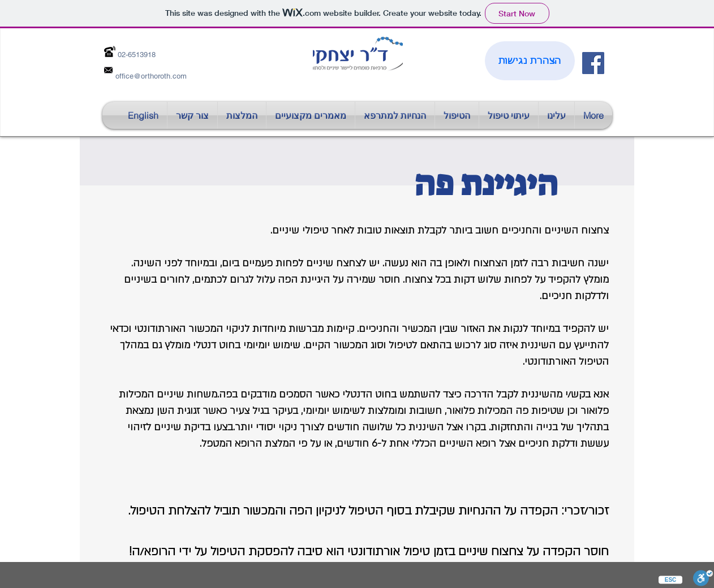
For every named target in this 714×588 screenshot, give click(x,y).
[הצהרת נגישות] (530, 61)
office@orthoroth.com (151, 76)
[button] (311, 115)
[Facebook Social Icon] (593, 63)
